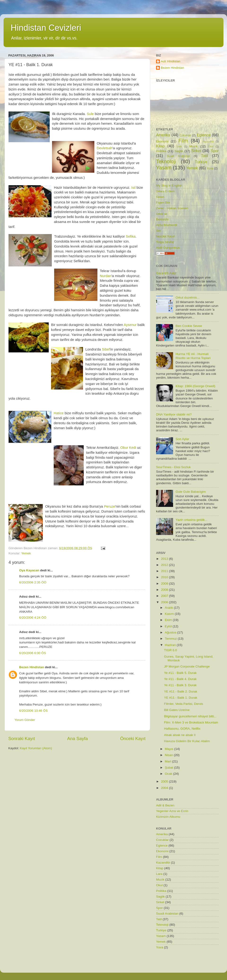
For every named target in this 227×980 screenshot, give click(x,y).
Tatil (204, 156)
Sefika (131, 236)
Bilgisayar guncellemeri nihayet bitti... (190, 716)
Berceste (162, 219)
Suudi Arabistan (179, 156)
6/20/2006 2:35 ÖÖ (33, 582)
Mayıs (170, 749)
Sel (158, 231)
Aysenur (130, 325)
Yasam (164, 168)
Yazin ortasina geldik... (191, 520)
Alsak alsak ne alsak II (180, 735)
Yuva (210, 168)
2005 (165, 781)
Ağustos (171, 632)
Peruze (110, 506)
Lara (179, 146)
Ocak (169, 774)
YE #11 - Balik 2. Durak (181, 691)
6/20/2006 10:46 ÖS (33, 711)
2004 (165, 788)
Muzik (194, 146)
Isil (133, 188)
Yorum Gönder (25, 720)
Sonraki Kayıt (22, 738)
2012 (165, 565)
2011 (165, 571)
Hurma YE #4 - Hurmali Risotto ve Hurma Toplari (193, 356)
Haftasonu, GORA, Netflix (182, 729)
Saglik (179, 151)
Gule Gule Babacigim (191, 492)
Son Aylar (182, 439)
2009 (165, 584)
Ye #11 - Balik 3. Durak (180, 685)
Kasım (170, 614)
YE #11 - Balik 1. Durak (181, 698)
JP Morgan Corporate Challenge (187, 666)
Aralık (169, 608)
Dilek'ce (162, 214)
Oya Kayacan (29, 570)
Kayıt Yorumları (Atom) (36, 748)
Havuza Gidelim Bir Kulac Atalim (187, 741)
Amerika (163, 135)
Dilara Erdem (165, 191)
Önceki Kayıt (133, 738)
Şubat (169, 768)
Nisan (169, 755)
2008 (165, 590)
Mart (168, 761)
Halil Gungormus (168, 248)
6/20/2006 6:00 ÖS (33, 653)
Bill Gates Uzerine (177, 710)
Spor (215, 151)
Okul (211, 146)
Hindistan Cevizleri (46, 28)
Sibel (106, 349)
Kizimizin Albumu (168, 817)
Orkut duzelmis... (187, 297)
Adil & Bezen (165, 805)
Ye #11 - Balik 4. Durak (180, 679)
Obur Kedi (129, 448)
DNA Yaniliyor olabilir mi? (174, 414)
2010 (165, 577)
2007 (165, 596)
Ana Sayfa (77, 738)
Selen (160, 197)
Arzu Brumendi (167, 225)
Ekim (169, 620)
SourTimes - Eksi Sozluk (173, 467)
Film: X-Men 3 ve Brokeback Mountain (191, 722)
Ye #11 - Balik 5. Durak (180, 673)
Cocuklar (185, 135)
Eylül (169, 626)
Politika (161, 151)
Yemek (26, 553)
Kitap (160, 146)
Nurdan (106, 276)
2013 (165, 559)
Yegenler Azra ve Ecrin (172, 811)
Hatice (59, 413)
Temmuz (171, 639)
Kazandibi (208, 141)
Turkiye (201, 162)
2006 (165, 602)
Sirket (196, 151)
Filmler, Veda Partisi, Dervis (184, 704)
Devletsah (105, 148)
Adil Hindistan (171, 61)
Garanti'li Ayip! (166, 273)
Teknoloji (166, 161)
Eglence (204, 135)
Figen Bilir (163, 203)
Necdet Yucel (165, 236)
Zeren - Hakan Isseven (172, 208)
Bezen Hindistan (32, 667)
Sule (90, 114)
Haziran (171, 645)
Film (183, 141)
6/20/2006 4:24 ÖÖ (33, 618)
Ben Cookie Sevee (189, 326)
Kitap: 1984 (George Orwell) (195, 386)
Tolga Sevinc (165, 242)
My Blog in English (169, 186)
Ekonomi (162, 141)
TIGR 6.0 (171, 650)
